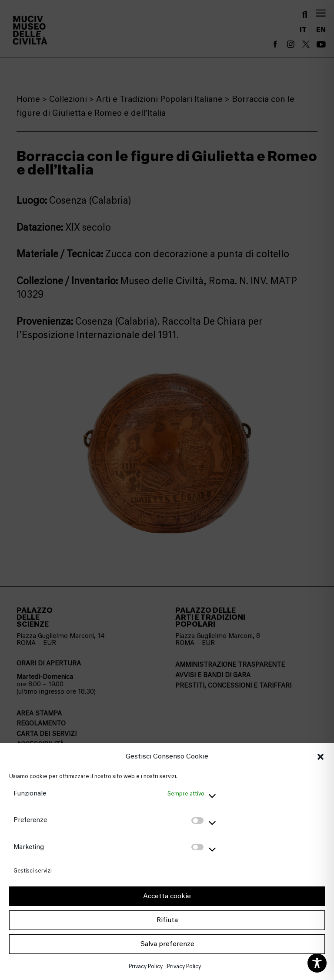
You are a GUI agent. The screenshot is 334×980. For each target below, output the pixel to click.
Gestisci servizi (33, 871)
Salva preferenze (167, 944)
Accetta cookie (167, 896)
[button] (321, 757)
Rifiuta (167, 920)
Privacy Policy (146, 966)
